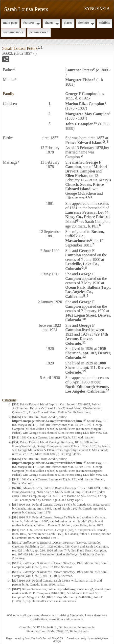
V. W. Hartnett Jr (45, 627)
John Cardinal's (34, 638)
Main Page (10, 23)
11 (84, 342)
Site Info (84, 23)
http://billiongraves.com (73, 589)
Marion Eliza (85, 104)
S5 (15, 504)
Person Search (39, 32)
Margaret (79, 80)
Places (68, 23)
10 (84, 319)
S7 (15, 580)
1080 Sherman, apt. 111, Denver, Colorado (88, 368)
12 (84, 357)
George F (81, 94)
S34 (16, 442)
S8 (15, 517)
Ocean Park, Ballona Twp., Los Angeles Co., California (88, 292)
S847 (16, 589)
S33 (16, 404)
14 (108, 390)
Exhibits (104, 23)
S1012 (17, 542)
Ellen (76, 176)
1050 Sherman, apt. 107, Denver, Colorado (88, 353)
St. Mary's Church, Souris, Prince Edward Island (88, 184)
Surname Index (13, 32)
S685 (16, 417)
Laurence (79, 70)
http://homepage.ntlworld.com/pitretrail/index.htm (47, 421)
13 (84, 371)
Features (29, 23)
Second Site (49, 638)
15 (95, 123)
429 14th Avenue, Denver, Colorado (87, 339)
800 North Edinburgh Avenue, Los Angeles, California (87, 387)
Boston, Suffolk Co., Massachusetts (85, 236)
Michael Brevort (86, 169)
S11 (16, 530)
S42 (16, 437)
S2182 (17, 488)
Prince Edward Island (84, 142)
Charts (49, 23)
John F (79, 124)
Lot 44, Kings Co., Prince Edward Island (87, 217)
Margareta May (87, 114)
